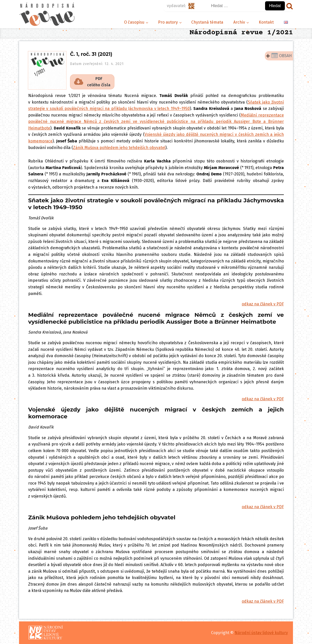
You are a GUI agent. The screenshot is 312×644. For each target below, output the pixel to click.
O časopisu (134, 22)
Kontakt (266, 22)
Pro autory (168, 22)
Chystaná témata (207, 22)
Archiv (239, 22)
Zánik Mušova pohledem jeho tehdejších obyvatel (119, 148)
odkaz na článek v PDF (263, 304)
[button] (92, 82)
